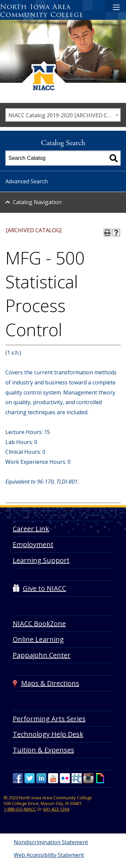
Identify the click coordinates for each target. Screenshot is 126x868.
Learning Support (41, 560)
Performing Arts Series (49, 719)
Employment (33, 544)
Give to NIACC (45, 588)
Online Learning (38, 639)
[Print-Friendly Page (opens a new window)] (108, 233)
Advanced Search (27, 181)
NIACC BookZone (39, 624)
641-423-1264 (56, 809)
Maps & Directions (50, 683)
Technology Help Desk (48, 734)
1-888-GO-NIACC (20, 809)
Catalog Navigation (37, 202)
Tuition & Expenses (44, 750)
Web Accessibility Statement (49, 855)
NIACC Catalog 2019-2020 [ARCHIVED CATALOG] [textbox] (64, 115)
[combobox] (63, 115)
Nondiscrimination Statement (51, 842)
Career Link (31, 529)
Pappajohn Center (42, 655)
